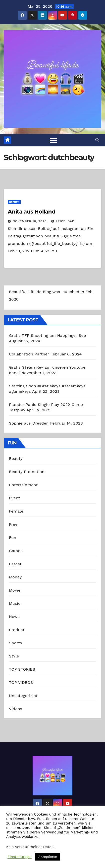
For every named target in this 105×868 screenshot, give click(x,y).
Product (17, 630)
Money (15, 577)
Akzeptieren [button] (48, 857)
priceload (63, 221)
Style (14, 656)
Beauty (14, 202)
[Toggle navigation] (53, 140)
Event (15, 498)
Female (16, 511)
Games (16, 551)
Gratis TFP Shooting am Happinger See (47, 335)
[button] (97, 140)
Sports (15, 643)
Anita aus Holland (32, 212)
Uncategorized (23, 696)
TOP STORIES (22, 669)
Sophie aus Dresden (29, 423)
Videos (16, 709)
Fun (13, 538)
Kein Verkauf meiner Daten (30, 847)
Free (13, 524)
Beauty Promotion (27, 472)
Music (15, 603)
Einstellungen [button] (20, 857)
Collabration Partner (29, 354)
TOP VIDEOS (21, 682)
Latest (15, 564)
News (14, 617)
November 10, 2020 (30, 221)
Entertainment (23, 485)
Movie (15, 590)
